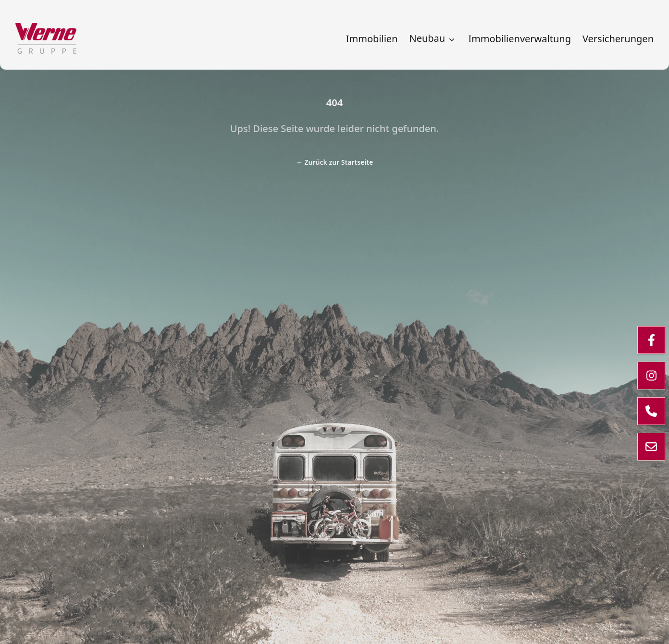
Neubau (433, 38)
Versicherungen (618, 39)
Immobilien (372, 39)
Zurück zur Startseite (334, 162)
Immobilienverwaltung (520, 39)
